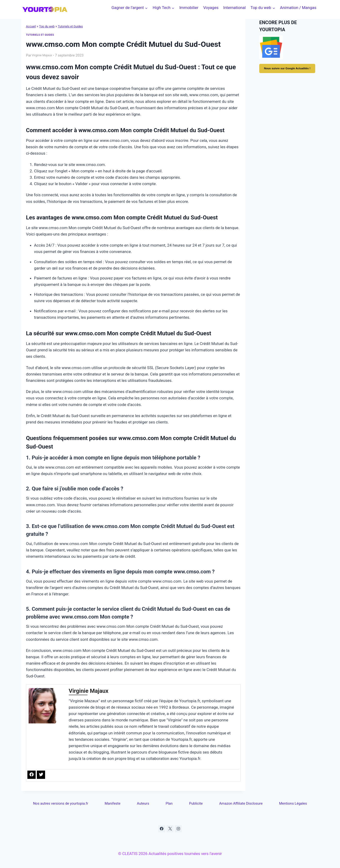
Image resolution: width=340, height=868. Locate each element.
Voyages (211, 8)
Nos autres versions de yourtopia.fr (63, 802)
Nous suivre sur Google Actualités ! (289, 71)
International (235, 8)
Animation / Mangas (298, 8)
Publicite (194, 802)
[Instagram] (179, 828)
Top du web (49, 26)
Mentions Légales (293, 802)
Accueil (32, 26)
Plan (169, 802)
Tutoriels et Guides (75, 26)
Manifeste (116, 802)
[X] (170, 828)
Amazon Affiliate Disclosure (239, 802)
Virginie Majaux (44, 55)
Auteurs (145, 802)
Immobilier (189, 8)
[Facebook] (161, 828)
